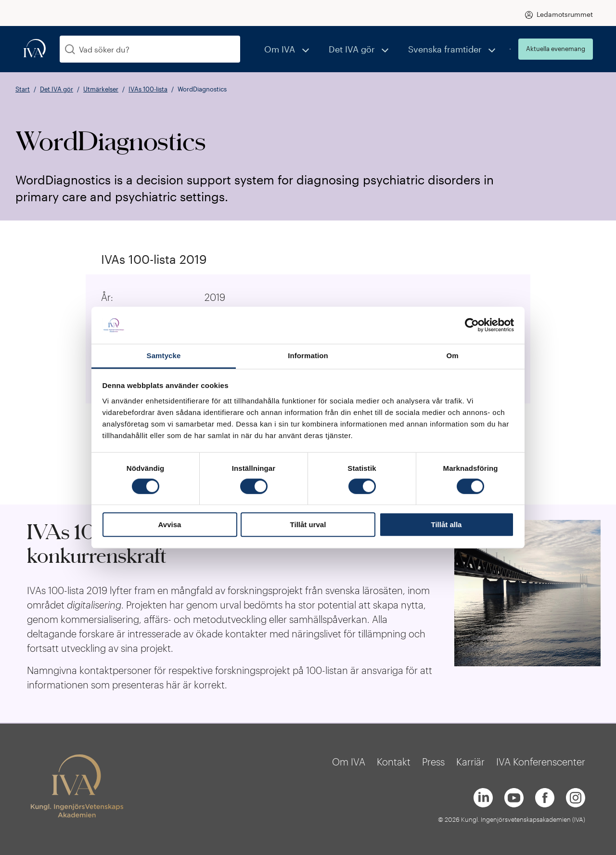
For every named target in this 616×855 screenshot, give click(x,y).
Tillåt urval (308, 525)
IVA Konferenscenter (541, 762)
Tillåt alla (447, 525)
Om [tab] (452, 356)
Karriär (470, 762)
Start (23, 89)
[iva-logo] (35, 49)
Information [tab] (308, 356)
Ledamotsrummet (565, 14)
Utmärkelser (101, 89)
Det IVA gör (371, 49)
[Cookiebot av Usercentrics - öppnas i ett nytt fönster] (472, 325)
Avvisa (170, 525)
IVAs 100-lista (148, 89)
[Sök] (70, 49)
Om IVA (309, 49)
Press (433, 762)
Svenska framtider (452, 49)
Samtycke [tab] (164, 356)
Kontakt (394, 762)
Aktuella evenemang (556, 49)
